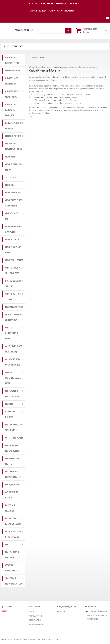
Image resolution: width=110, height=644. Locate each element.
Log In (32, 612)
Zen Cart (32, 639)
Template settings (53, 639)
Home (7, 46)
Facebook (5, 611)
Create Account (36, 616)
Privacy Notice (35, 620)
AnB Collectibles (17, 639)
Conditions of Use (37, 624)
